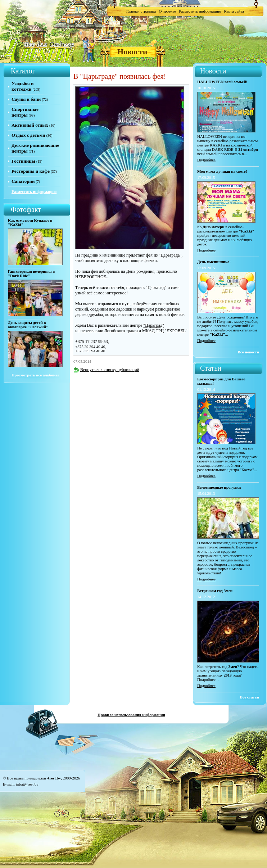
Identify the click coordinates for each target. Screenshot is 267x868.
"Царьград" (154, 325)
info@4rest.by (27, 784)
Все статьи (250, 697)
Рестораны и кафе (31, 171)
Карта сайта (234, 11)
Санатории (23, 181)
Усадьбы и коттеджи (22, 86)
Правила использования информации (131, 715)
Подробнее (206, 160)
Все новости (248, 352)
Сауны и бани (26, 99)
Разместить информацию (200, 11)
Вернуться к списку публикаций (106, 370)
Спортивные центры (25, 112)
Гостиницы (23, 161)
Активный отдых (30, 125)
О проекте (167, 11)
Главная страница (141, 11)
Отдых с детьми (28, 135)
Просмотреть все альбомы (35, 375)
